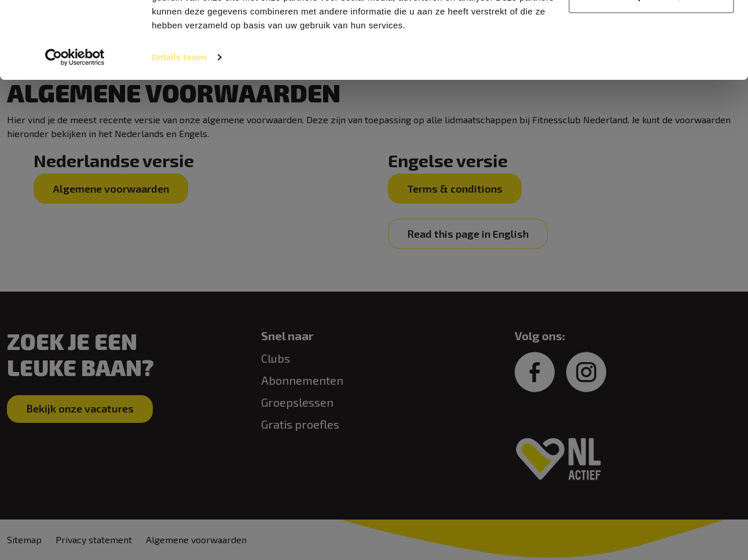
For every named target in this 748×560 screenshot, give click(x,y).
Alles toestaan (651, 30)
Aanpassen (652, 69)
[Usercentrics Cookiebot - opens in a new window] (75, 130)
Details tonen (179, 129)
